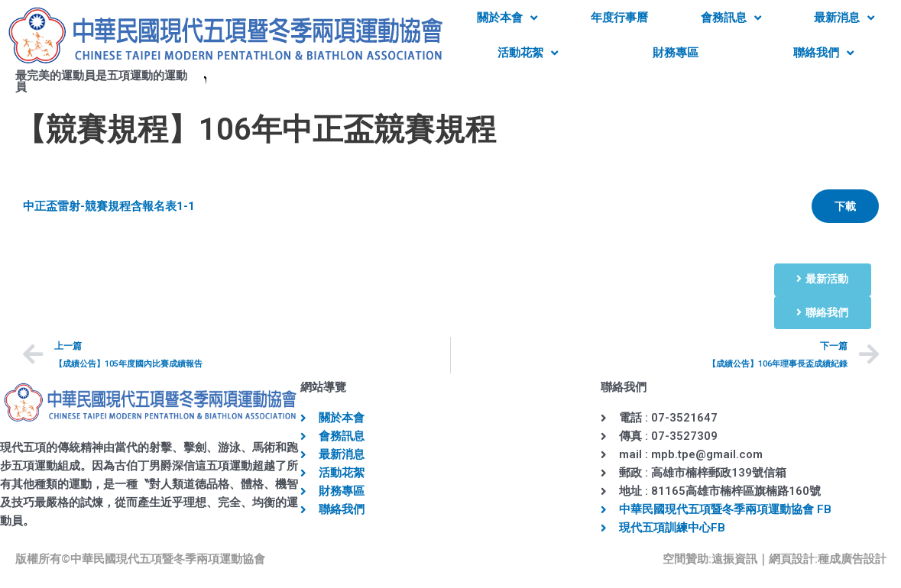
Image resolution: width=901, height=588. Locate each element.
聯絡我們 (823, 53)
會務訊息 (731, 18)
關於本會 (507, 18)
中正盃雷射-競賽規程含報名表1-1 (109, 206)
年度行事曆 (619, 18)
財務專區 (676, 53)
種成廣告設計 (852, 559)
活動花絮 (528, 53)
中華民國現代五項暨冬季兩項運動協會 (168, 559)
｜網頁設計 (786, 559)
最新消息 (844, 18)
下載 (845, 206)
